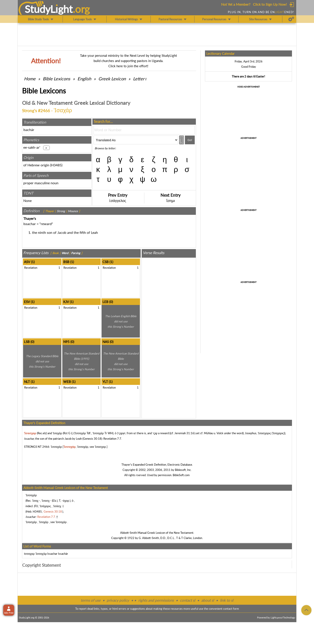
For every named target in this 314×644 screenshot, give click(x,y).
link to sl (227, 600)
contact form (231, 609)
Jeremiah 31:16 (184, 433)
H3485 (56, 165)
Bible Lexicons (56, 79)
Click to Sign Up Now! (270, 4)
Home (30, 79)
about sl (208, 600)
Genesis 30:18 (92, 439)
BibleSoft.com (181, 475)
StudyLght (49, 9)
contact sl (188, 600)
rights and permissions (156, 600)
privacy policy (118, 600)
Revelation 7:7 (112, 439)
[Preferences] (291, 19)
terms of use (91, 600)
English (84, 79)
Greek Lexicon (112, 79)
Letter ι (140, 79)
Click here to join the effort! (128, 66)
